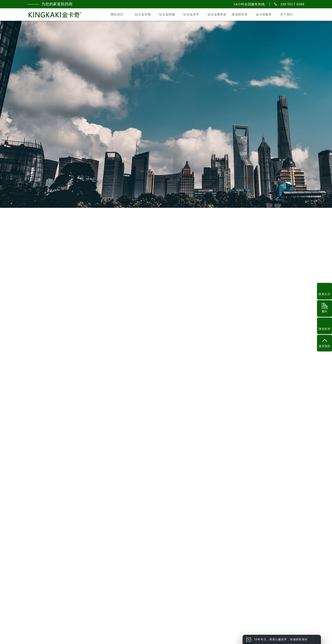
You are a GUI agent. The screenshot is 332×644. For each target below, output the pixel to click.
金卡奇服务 (264, 14)
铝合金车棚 (143, 14)
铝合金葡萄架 (217, 14)
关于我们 (286, 14)
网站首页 (117, 14)
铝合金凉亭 (191, 14)
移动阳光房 (240, 14)
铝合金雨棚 (167, 14)
